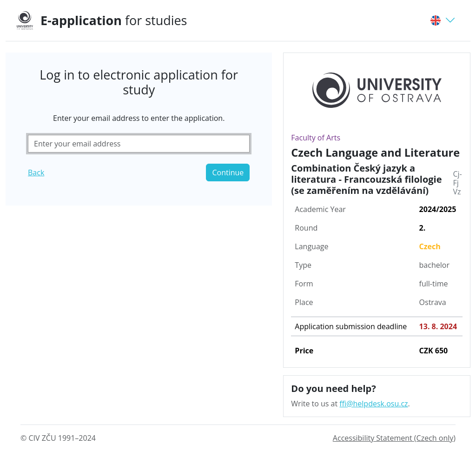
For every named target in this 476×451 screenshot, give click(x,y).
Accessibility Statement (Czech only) (394, 438)
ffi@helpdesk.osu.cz (374, 404)
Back (36, 172)
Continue (228, 172)
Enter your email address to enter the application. (139, 118)
